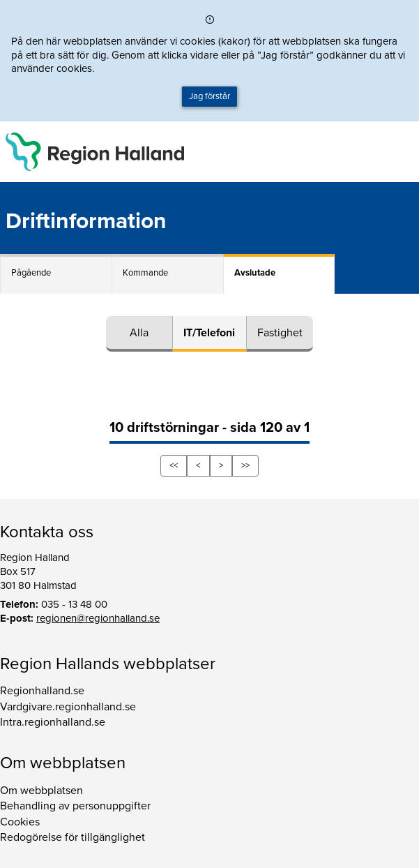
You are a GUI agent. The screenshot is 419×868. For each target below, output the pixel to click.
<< (174, 465)
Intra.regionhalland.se (53, 722)
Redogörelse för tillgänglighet (73, 837)
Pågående (31, 273)
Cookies (20, 822)
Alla (139, 333)
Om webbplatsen (41, 791)
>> (245, 465)
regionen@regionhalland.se (98, 618)
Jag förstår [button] (209, 96)
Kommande (145, 273)
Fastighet (280, 333)
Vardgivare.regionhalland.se (68, 707)
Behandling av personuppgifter (75, 806)
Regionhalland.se (42, 691)
